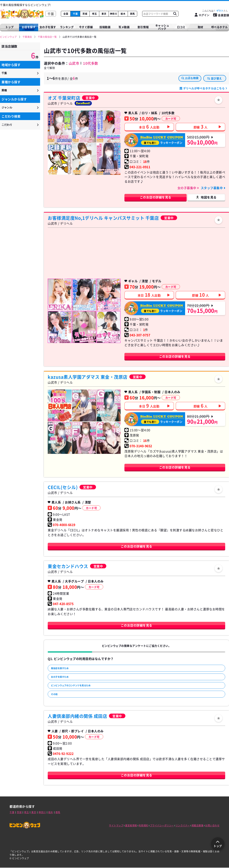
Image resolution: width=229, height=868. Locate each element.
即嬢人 (201, 127)
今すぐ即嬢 (86, 27)
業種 (4, 90)
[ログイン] (202, 15)
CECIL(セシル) (63, 487)
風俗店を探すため (63, 669)
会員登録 (221, 15)
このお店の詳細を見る (156, 197)
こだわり (7, 125)
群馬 (133, 14)
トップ (10, 27)
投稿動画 (105, 27)
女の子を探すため (63, 679)
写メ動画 (124, 27)
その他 (56, 699)
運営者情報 (131, 826)
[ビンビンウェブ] (9, 37)
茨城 (85, 14)
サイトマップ (116, 826)
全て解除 (49, 68)
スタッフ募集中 (212, 188)
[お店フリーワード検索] (175, 14)
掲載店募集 (198, 826)
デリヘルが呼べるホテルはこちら (204, 88)
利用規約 (144, 826)
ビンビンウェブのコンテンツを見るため (77, 689)
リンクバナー (183, 826)
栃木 (123, 14)
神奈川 (114, 14)
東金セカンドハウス (68, 566)
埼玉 (94, 14)
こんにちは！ (215, 11)
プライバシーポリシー (162, 826)
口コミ (181, 27)
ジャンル (7, 107)
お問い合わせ (212, 826)
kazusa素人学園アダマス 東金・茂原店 (88, 377)
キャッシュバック (162, 27)
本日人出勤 (149, 127)
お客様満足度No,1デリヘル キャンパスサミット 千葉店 (103, 218)
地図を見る (209, 197)
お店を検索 (190, 78)
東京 (104, 14)
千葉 (75, 14)
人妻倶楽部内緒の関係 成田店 (77, 716)
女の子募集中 (187, 188)
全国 (66, 14)
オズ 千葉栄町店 (64, 98)
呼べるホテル (220, 27)
